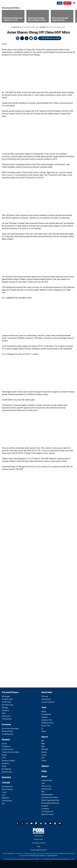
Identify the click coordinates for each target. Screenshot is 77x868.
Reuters (5, 44)
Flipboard (36, 823)
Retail (4, 766)
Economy (6, 724)
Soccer (44, 755)
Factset (63, 854)
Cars (4, 795)
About (44, 776)
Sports (45, 737)
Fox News (45, 806)
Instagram (27, 823)
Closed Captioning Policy (50, 800)
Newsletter (50, 823)
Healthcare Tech (47, 723)
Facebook (18, 38)
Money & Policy (7, 731)
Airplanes (5, 798)
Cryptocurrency (8, 749)
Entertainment (7, 787)
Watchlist (6, 777)
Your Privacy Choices (38, 843)
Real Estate (47, 692)
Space (44, 731)
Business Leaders (8, 761)
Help (39, 846)
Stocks (4, 744)
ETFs (4, 758)
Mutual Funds (7, 772)
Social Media (46, 714)
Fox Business (10, 3)
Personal (45, 696)
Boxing (44, 752)
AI (42, 728)
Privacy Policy (46, 789)
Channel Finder (47, 780)
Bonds (4, 755)
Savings (5, 708)
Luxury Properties (48, 702)
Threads (27, 38)
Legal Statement (52, 856)
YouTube (32, 823)
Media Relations (47, 795)
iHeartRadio (60, 823)
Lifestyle (6, 783)
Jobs (43, 783)
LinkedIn (41, 823)
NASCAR (45, 749)
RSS (46, 823)
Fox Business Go (47, 812)
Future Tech (46, 726)
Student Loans (7, 699)
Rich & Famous (7, 789)
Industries (6, 763)
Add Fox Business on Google (51, 38)
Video (44, 771)
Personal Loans (8, 705)
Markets (6, 740)
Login (60, 3)
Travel (4, 792)
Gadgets (44, 717)
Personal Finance (10, 692)
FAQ (43, 792)
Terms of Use (46, 786)
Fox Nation (45, 809)
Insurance (6, 710)
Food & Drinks (7, 801)
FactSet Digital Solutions (38, 856)
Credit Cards (6, 702)
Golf (43, 758)
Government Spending (10, 728)
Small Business (8, 734)
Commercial (46, 699)
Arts (3, 804)
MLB (43, 746)
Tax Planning (7, 719)
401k (4, 713)
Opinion (45, 766)
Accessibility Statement (50, 803)
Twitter (22, 38)
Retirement (6, 716)
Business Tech (47, 720)
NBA (43, 744)
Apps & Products (48, 814)
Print (31, 38)
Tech (44, 707)
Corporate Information (50, 797)
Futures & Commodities (11, 752)
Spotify (55, 823)
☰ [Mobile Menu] (74, 3)
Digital (44, 712)
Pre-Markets (7, 769)
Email (36, 38)
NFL (43, 741)
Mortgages (6, 696)
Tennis (44, 761)
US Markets (6, 746)
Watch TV (67, 3)
